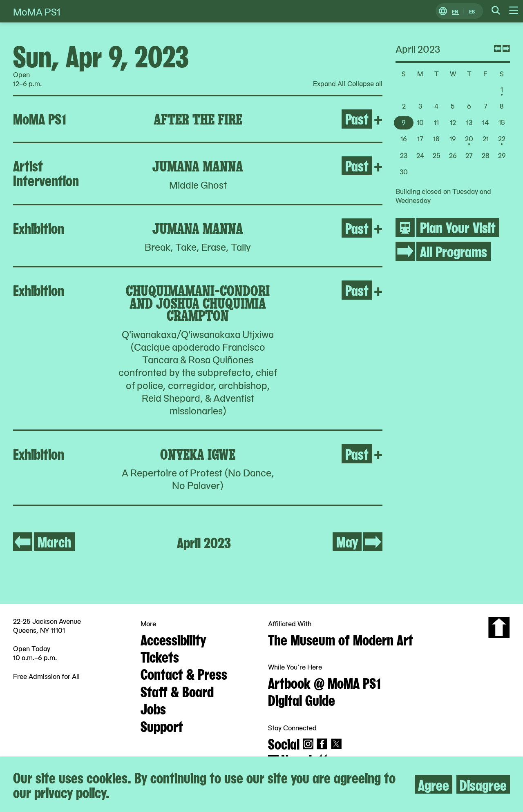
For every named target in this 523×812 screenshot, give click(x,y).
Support (162, 725)
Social (284, 743)
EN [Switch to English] (455, 11)
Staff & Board (177, 691)
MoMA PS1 (37, 11)
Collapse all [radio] (365, 84)
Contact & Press (184, 673)
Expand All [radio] (329, 84)
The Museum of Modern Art (341, 639)
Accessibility (173, 639)
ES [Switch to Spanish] (472, 11)
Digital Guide (302, 699)
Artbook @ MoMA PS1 (324, 682)
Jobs (153, 708)
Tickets (160, 656)
